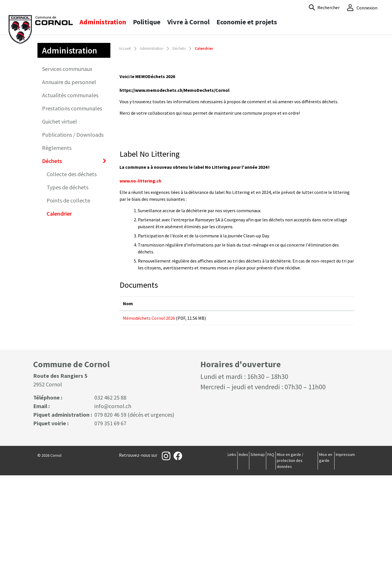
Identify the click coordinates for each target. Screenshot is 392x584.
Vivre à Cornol (188, 22)
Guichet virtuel (59, 226)
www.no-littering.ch (143, 285)
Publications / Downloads (73, 239)
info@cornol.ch (113, 515)
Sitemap (258, 563)
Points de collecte (68, 304)
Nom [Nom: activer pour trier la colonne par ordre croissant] (128, 407)
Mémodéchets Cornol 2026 (149, 422)
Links (232, 563)
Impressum (345, 563)
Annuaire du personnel (69, 186)
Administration (103, 22)
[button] (324, 8)
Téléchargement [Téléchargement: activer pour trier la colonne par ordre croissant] (288, 407)
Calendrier (65, 319)
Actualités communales (70, 199)
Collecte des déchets (72, 278)
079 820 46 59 (110, 523)
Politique (147, 22)
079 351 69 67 (110, 532)
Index (243, 563)
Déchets (52, 265)
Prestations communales (72, 212)
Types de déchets (67, 291)
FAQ (271, 563)
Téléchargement (311, 424)
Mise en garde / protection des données (290, 569)
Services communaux (67, 173)
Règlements (57, 252)
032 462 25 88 (110, 506)
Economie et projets (247, 22)
